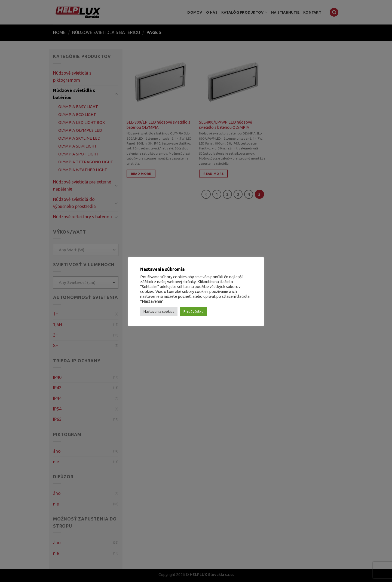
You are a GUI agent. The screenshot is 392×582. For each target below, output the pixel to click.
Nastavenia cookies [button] (159, 311)
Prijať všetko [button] (194, 311)
